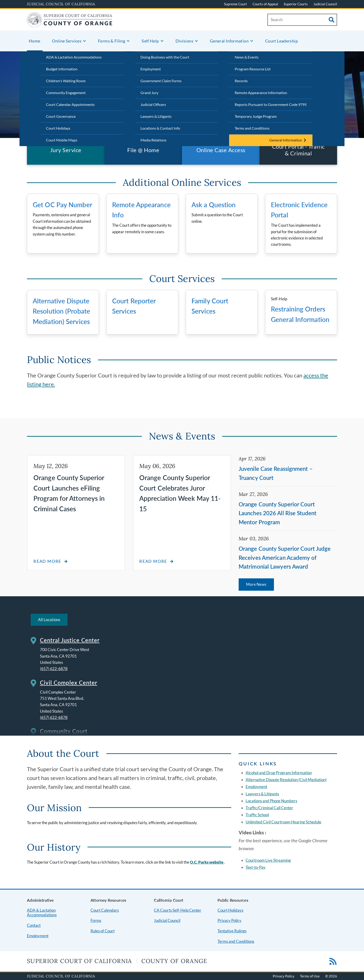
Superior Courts (296, 4)
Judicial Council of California (61, 4)
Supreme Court (236, 4)
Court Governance (61, 116)
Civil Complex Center (69, 683)
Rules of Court (103, 931)
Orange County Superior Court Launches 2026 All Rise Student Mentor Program (278, 513)
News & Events (247, 57)
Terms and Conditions (252, 128)
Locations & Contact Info (160, 128)
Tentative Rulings (232, 931)
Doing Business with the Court (165, 57)
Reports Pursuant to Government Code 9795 (271, 104)
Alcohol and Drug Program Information (279, 773)
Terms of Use (310, 976)
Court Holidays (58, 128)
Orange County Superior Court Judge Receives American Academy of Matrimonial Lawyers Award (285, 557)
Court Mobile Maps (62, 140)
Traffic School (257, 815)
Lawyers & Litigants (156, 116)
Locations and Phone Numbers (271, 801)
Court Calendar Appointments (70, 104)
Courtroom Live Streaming (268, 860)
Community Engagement (66, 93)
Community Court (64, 731)
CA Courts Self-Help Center (178, 910)
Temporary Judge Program (256, 116)
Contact (34, 925)
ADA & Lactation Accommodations (74, 57)
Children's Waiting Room (66, 81)
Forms (96, 920)
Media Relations (153, 140)
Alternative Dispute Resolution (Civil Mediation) (286, 780)
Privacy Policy (229, 920)
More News (256, 584)
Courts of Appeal (265, 4)
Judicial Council (325, 4)
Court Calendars (105, 910)
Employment (151, 69)
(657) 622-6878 (54, 669)
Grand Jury (149, 93)
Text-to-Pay (256, 867)
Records (241, 81)
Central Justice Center (70, 640)
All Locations (49, 620)
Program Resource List (253, 69)
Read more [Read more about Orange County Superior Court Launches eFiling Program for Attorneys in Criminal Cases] (47, 561)
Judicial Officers (153, 104)
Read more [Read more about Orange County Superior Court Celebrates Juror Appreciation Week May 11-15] (153, 561)
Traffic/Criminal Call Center (269, 808)
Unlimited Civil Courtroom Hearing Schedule (283, 822)
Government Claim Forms (161, 81)
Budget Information (62, 69)
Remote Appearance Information (261, 93)
